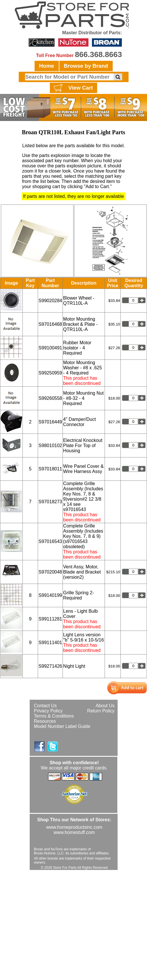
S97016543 (50, 541)
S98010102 (50, 445)
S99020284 (50, 301)
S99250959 (50, 373)
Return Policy (101, 711)
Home (47, 66)
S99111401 (50, 643)
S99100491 (50, 348)
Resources (45, 721)
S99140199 (50, 595)
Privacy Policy (48, 711)
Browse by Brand (86, 66)
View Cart (72, 88)
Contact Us (45, 706)
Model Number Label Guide (62, 726)
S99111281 (50, 619)
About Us (105, 706)
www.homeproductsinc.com (74, 827)
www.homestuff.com (74, 832)
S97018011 (50, 469)
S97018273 (50, 502)
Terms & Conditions (54, 716)
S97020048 (50, 572)
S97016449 (50, 422)
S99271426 (50, 666)
